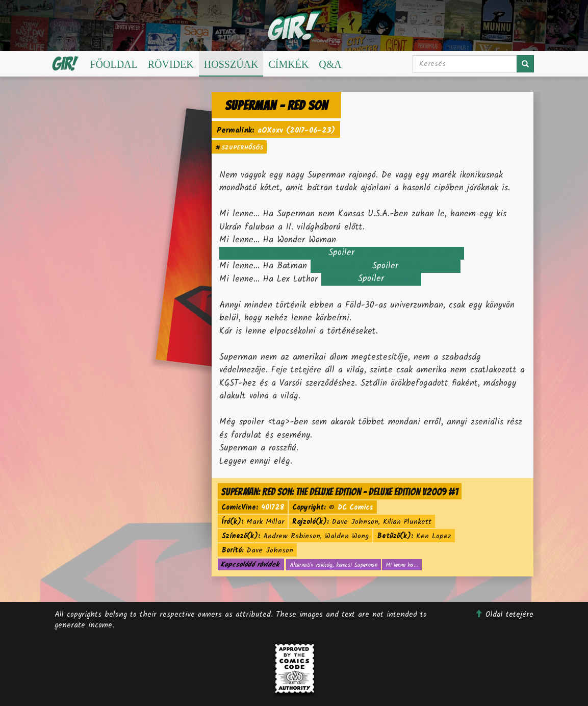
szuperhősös (242, 148)
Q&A (330, 64)
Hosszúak (231, 64)
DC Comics (355, 508)
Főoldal (113, 64)
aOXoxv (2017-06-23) (296, 131)
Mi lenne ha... (402, 565)
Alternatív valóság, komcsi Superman (334, 565)
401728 (273, 508)
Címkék (288, 64)
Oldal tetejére (504, 615)
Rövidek (171, 64)
